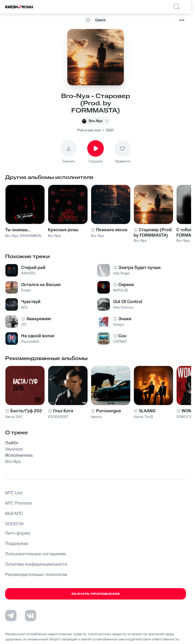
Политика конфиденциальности (36, 564)
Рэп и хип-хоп (89, 130)
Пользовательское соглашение (36, 554)
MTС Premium (19, 503)
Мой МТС (14, 514)
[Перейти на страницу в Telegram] (11, 616)
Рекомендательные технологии (36, 575)
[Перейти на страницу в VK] (31, 616)
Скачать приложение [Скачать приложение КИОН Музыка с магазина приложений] (96, 594)
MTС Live (14, 493)
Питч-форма (18, 533)
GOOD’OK (15, 524)
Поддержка (17, 544)
